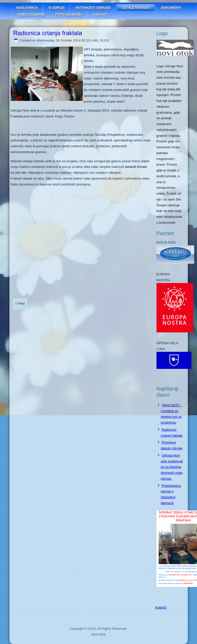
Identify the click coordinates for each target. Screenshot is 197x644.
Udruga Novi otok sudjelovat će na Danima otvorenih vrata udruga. (172, 467)
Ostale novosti (136, 8)
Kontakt (100, 14)
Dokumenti (171, 8)
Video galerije (31, 14)
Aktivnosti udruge (93, 8)
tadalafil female (136, 167)
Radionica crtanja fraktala (48, 33)
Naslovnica (27, 8)
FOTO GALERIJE (68, 14)
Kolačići (161, 607)
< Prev (20, 304)
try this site (19, 173)
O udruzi (56, 8)
